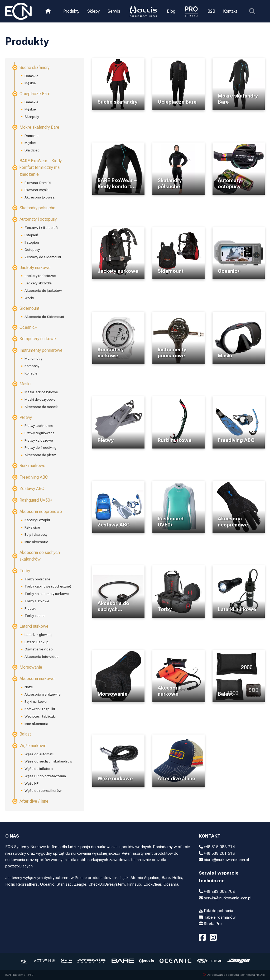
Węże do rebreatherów (43, 791)
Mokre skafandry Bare (36, 127)
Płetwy (22, 417)
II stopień (32, 242)
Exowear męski (37, 190)
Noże (29, 687)
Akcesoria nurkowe (34, 679)
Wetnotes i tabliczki (40, 716)
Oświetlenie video (39, 649)
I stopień (31, 235)
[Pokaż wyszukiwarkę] (252, 11)
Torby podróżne (37, 579)
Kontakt (230, 11)
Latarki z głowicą (38, 635)
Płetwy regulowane (40, 433)
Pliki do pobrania (216, 911)
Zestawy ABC (29, 489)
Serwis (114, 11)
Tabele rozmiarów (217, 917)
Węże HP (32, 783)
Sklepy (93, 11)
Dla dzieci (32, 150)
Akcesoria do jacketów (43, 290)
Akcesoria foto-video (42, 657)
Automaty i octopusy (35, 219)
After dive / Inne (31, 801)
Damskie (32, 76)
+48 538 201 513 (217, 853)
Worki (29, 298)
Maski (22, 384)
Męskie (30, 83)
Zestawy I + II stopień (41, 228)
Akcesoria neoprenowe (37, 512)
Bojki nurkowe (36, 701)
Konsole (31, 373)
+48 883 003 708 (217, 891)
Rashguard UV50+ (33, 500)
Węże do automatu (39, 754)
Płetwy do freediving (40, 447)
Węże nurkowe (30, 746)
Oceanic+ (25, 327)
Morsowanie (28, 667)
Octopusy (32, 249)
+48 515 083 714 (217, 847)
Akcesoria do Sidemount (44, 317)
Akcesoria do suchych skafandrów (36, 556)
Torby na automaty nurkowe (47, 594)
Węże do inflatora (39, 769)
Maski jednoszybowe (41, 392)
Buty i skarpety (36, 534)
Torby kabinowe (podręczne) (48, 586)
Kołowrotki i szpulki (40, 709)
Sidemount (26, 308)
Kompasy (32, 366)
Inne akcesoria (36, 542)
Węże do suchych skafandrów (48, 761)
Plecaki (30, 608)
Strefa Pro (210, 924)
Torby (21, 571)
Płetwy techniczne (39, 426)
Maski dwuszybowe (40, 399)
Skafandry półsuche (34, 208)
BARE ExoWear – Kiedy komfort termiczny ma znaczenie (37, 168)
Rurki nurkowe (29, 466)
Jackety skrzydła (38, 283)
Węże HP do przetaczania (45, 776)
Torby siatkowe (37, 601)
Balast (22, 734)
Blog (171, 11)
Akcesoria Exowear (40, 197)
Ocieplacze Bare (32, 94)
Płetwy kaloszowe (39, 440)
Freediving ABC (30, 477)
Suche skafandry (31, 68)
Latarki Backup (37, 642)
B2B (211, 11)
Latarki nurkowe (31, 626)
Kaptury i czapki (37, 520)
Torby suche (35, 616)
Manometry (33, 358)
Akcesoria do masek (41, 407)
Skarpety (32, 117)
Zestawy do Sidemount (43, 257)
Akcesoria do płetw (40, 455)
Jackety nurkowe (32, 268)
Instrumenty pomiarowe (38, 350)
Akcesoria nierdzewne (43, 694)
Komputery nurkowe (34, 339)
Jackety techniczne (40, 276)
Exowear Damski (38, 183)
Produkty (71, 11)
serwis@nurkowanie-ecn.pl (225, 898)
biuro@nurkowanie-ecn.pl (224, 860)
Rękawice (32, 527)
